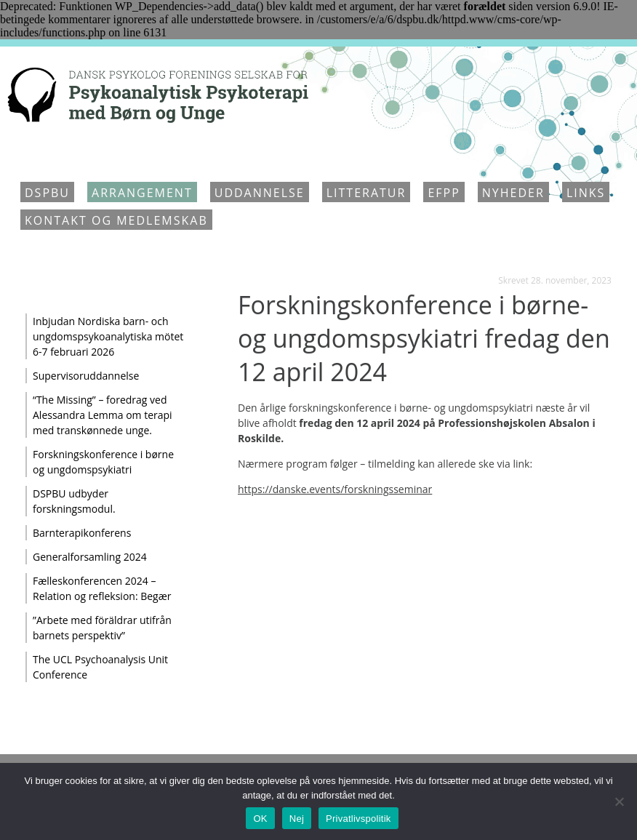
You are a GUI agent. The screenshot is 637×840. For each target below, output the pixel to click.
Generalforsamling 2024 (90, 557)
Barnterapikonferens (82, 533)
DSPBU (47, 193)
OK (260, 819)
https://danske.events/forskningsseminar (335, 489)
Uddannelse (260, 193)
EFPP (444, 193)
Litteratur (366, 193)
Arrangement (142, 193)
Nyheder (513, 193)
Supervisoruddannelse (86, 376)
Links (586, 193)
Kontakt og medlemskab (116, 220)
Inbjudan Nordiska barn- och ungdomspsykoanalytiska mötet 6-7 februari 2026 (108, 336)
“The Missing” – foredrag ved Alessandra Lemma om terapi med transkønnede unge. (103, 415)
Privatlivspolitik (358, 819)
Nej (297, 819)
